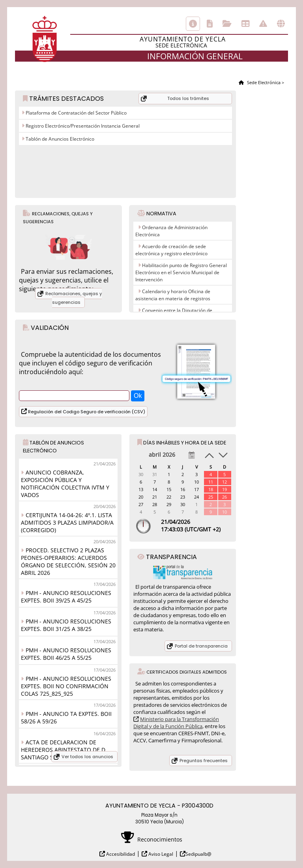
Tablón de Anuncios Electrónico (59, 139)
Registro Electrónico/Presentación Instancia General (82, 126)
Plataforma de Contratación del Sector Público (76, 113)
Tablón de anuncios (245, 24)
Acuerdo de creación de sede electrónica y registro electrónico (171, 250)
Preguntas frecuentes (204, 761)
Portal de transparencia (201, 646)
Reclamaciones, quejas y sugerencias (74, 298)
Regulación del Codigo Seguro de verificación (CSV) (86, 412)
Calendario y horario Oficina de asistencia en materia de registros (173, 295)
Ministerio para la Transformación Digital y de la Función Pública (176, 723)
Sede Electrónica (263, 82)
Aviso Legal (160, 854)
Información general (193, 24)
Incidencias (263, 24)
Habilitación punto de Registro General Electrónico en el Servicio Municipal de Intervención (181, 272)
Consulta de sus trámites (227, 24)
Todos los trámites (188, 98)
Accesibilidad (120, 854)
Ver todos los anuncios (87, 757)
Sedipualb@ (198, 854)
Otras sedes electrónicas (281, 24)
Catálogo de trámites (210, 24)
